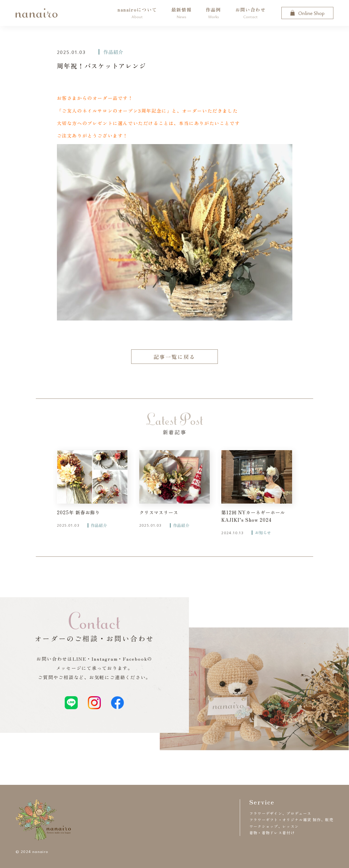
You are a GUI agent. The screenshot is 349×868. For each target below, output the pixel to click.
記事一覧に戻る (174, 357)
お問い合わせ (250, 13)
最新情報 (181, 13)
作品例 (213, 13)
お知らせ (263, 533)
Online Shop (307, 13)
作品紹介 (113, 52)
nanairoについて (137, 13)
